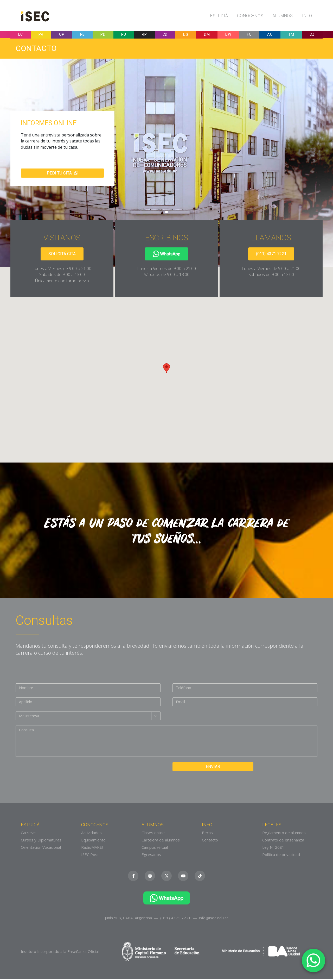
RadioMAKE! (92, 848)
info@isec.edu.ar (214, 919)
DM (207, 35)
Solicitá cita (62, 255)
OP (62, 35)
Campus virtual (155, 848)
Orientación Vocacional (41, 848)
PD (103, 35)
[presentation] (55, 773)
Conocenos (250, 16)
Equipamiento (93, 841)
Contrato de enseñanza (283, 841)
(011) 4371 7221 (271, 255)
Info (307, 16)
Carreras (29, 834)
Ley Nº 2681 (273, 848)
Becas (207, 834)
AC (270, 35)
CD (165, 35)
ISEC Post (90, 856)
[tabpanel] (166, 164)
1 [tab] (166, 213)
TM (291, 35)
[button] (166, 369)
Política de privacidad (281, 856)
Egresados (151, 856)
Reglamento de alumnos (284, 834)
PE (82, 35)
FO (249, 35)
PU (124, 35)
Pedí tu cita (62, 174)
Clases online (153, 834)
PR (41, 35)
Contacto (210, 841)
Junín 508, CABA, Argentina (128, 919)
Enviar (208, 767)
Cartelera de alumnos (161, 841)
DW (228, 35)
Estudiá (219, 16)
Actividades (91, 834)
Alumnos (283, 16)
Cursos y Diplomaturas (41, 841)
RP (144, 35)
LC (20, 35)
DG (186, 35)
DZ (312, 35)
